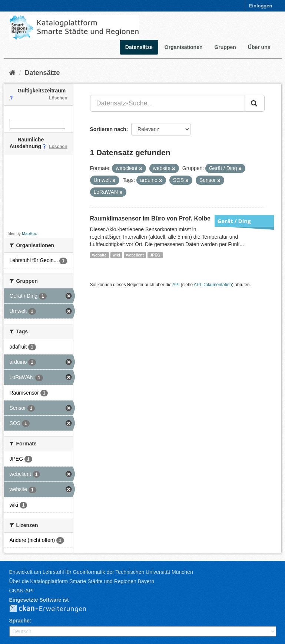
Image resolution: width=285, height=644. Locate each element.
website (100, 255)
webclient (135, 255)
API (176, 285)
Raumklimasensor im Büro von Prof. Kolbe (150, 218)
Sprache (19, 621)
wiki (116, 255)
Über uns (259, 47)
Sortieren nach (108, 129)
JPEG (155, 255)
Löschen (58, 98)
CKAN (54, 609)
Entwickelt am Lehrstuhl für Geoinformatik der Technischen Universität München (101, 572)
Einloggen (261, 6)
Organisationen (184, 47)
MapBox (29, 233)
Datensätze (139, 47)
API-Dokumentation (213, 285)
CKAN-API (21, 591)
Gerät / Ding (234, 221)
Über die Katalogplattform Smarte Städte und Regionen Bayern (82, 581)
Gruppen (225, 47)
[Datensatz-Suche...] (168, 103)
